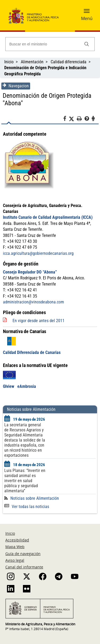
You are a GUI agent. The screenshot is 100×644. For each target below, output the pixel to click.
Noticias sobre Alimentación (35, 498)
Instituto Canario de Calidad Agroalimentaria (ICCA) (48, 217)
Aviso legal (15, 560)
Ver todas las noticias (27, 507)
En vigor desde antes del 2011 (39, 321)
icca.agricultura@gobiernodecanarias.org (38, 253)
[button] (87, 13)
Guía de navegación (23, 554)
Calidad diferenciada (69, 62)
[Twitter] (73, 119)
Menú (87, 18)
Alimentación (32, 62)
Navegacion (16, 86)
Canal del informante (24, 567)
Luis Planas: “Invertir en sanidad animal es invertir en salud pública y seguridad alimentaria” (25, 481)
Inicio (9, 62)
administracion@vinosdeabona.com (33, 302)
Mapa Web (15, 547)
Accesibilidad (17, 540)
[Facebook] (66, 119)
